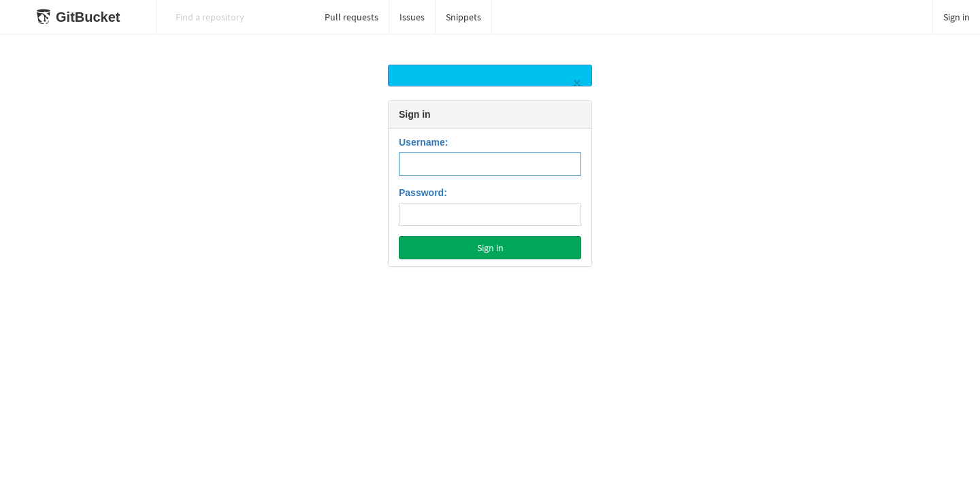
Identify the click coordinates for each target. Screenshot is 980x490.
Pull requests (352, 17)
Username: (423, 142)
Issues (412, 17)
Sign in (957, 17)
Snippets (463, 17)
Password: (423, 193)
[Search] (235, 17)
